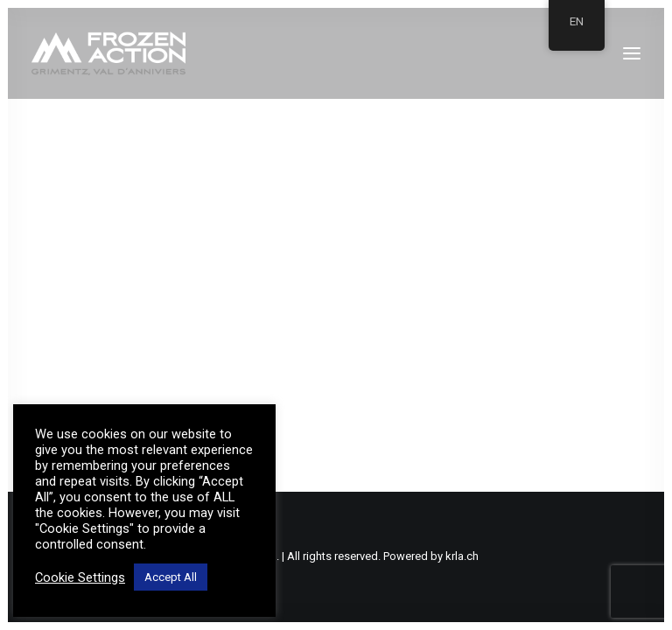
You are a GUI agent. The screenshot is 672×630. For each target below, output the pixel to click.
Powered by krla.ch (431, 556)
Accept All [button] (171, 577)
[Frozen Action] (108, 53)
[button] (632, 53)
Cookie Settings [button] (80, 577)
